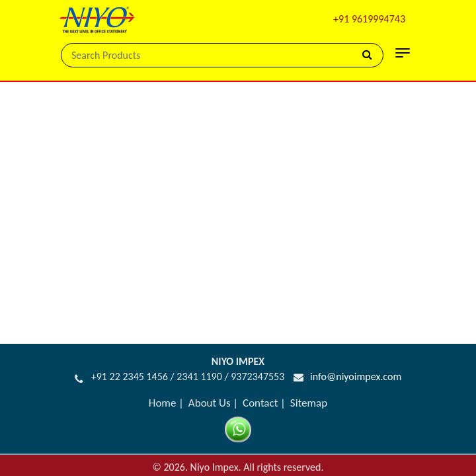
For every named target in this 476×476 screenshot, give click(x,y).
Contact (260, 392)
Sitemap (309, 392)
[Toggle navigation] (403, 53)
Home (163, 392)
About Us (210, 392)
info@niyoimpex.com (356, 366)
